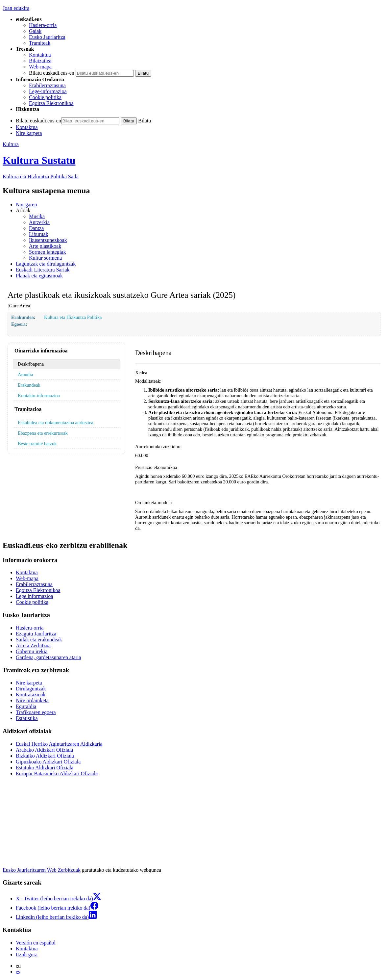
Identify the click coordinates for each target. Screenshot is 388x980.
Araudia (25, 374)
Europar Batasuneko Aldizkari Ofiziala (57, 774)
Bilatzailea (40, 61)
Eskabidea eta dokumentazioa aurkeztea (56, 423)
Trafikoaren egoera (36, 712)
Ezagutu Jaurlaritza (36, 634)
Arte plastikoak (45, 246)
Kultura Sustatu (39, 160)
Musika (37, 216)
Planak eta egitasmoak (39, 276)
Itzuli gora (27, 954)
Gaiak (35, 31)
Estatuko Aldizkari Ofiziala (45, 768)
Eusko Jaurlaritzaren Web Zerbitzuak (42, 870)
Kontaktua (40, 55)
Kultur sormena (45, 258)
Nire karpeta (29, 133)
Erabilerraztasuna (47, 85)
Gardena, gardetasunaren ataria (48, 657)
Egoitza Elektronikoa (51, 103)
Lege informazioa (34, 596)
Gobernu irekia (32, 651)
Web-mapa (40, 67)
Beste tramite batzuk (37, 444)
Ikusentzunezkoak (48, 240)
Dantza (36, 228)
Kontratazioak (31, 695)
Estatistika (27, 718)
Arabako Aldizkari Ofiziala (44, 750)
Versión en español (36, 943)
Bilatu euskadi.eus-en (52, 73)
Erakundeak (29, 385)
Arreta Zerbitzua (33, 645)
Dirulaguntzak (31, 689)
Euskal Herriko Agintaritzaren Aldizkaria (59, 744)
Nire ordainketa (32, 700)
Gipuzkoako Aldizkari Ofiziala (48, 762)
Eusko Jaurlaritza (47, 37)
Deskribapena (31, 364)
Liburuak (39, 234)
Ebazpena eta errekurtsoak (43, 433)
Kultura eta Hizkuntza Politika (41, 177)
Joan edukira (16, 8)
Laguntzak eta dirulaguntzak (46, 264)
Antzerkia (39, 222)
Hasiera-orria (43, 25)
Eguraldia (26, 706)
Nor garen (26, 205)
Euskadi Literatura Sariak (43, 270)
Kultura (11, 144)
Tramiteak (40, 43)
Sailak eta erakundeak (39, 640)
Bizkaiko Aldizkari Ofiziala (45, 756)
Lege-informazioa (48, 91)
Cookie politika (45, 97)
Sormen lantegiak (47, 252)
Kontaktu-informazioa (39, 396)
